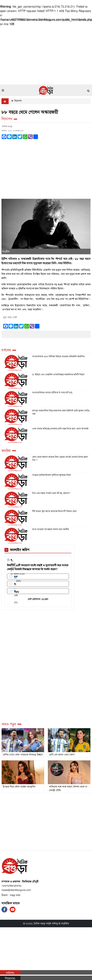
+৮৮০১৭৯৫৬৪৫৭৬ (11, 886)
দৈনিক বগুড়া (40, 924)
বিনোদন (17, 101)
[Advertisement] (27, 55)
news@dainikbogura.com (16, 890)
